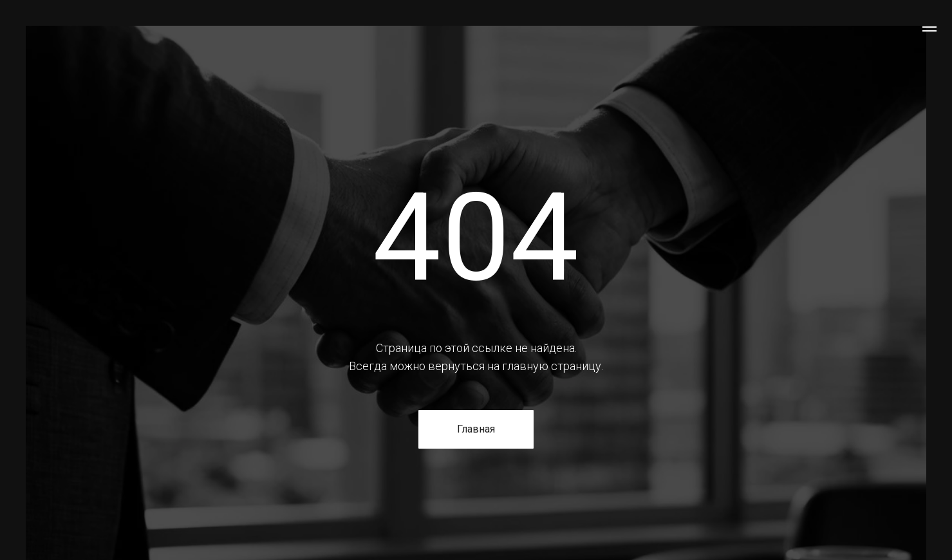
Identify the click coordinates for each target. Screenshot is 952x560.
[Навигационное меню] (929, 29)
